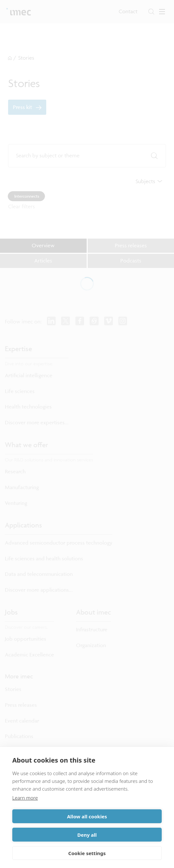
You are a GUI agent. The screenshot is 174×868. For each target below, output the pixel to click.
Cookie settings (87, 853)
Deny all (87, 835)
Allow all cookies (87, 816)
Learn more (25, 798)
